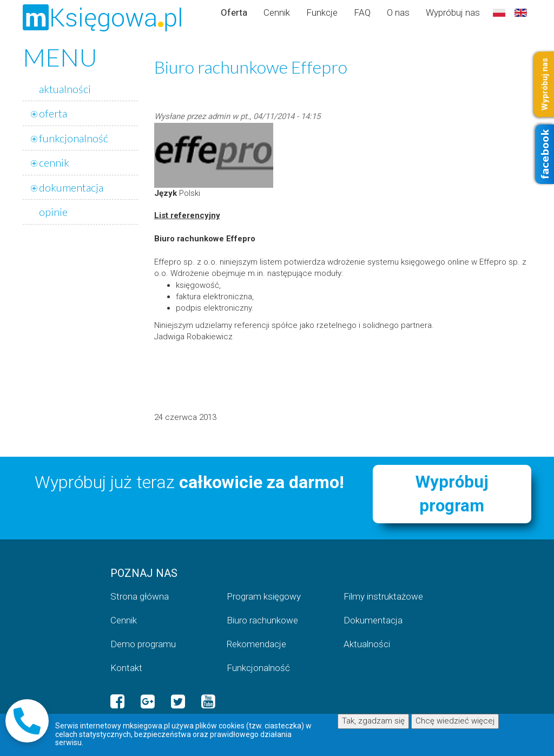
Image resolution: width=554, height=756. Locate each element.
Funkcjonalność (258, 668)
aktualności (65, 89)
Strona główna (140, 596)
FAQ (362, 12)
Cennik (277, 12)
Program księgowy (264, 596)
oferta (53, 113)
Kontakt (126, 668)
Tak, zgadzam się (373, 721)
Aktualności (367, 644)
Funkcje (322, 12)
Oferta (234, 12)
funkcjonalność (74, 138)
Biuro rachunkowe (262, 620)
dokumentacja (71, 187)
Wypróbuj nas (453, 12)
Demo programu (143, 644)
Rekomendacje (256, 644)
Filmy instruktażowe (383, 596)
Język (166, 193)
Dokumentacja (373, 620)
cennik (54, 162)
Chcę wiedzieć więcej (455, 721)
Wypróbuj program (452, 494)
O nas (398, 12)
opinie (53, 212)
